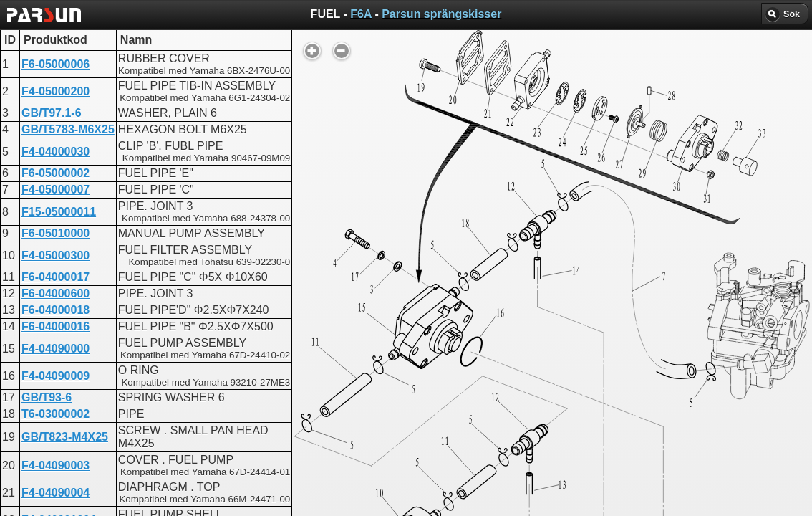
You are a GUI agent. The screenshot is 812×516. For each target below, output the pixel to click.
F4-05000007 (55, 190)
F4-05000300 (55, 255)
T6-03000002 (55, 414)
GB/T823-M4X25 (65, 437)
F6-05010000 (55, 233)
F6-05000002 (55, 173)
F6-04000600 (55, 293)
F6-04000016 (55, 326)
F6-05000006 (55, 64)
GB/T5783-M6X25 (68, 129)
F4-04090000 (55, 349)
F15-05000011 (59, 212)
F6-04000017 (55, 277)
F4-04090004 (55, 493)
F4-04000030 (55, 152)
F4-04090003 (55, 465)
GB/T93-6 (47, 397)
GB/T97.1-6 (52, 113)
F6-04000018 (55, 310)
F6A (361, 14)
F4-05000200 (55, 91)
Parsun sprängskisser (441, 14)
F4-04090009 (55, 376)
